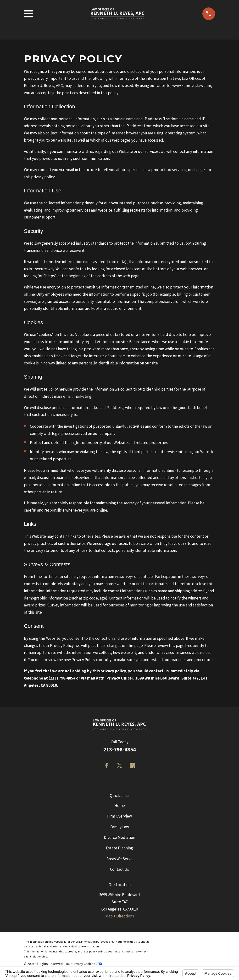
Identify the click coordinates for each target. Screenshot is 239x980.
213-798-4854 (120, 749)
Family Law (120, 827)
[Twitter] (120, 766)
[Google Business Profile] (133, 766)
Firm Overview (119, 816)
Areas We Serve (119, 859)
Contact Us (119, 869)
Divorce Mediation (119, 837)
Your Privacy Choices (84, 964)
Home (120, 806)
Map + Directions (120, 916)
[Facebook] (107, 766)
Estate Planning (119, 848)
